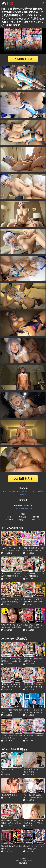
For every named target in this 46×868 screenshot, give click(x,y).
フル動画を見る (23, 59)
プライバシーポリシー (23, 861)
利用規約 (23, 858)
